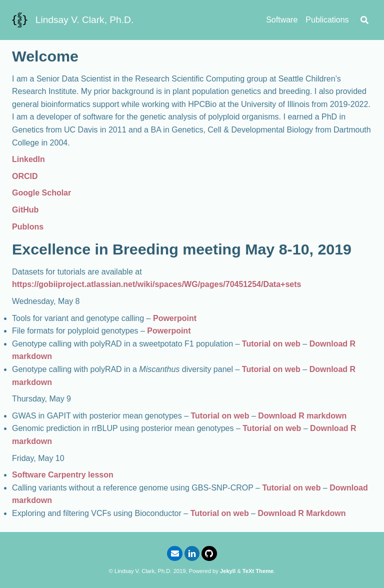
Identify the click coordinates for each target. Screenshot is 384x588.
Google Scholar (41, 193)
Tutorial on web (271, 344)
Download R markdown (302, 416)
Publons (28, 227)
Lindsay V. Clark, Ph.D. (85, 20)
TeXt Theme (258, 571)
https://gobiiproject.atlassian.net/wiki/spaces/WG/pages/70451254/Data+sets (156, 284)
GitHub (25, 210)
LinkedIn (28, 159)
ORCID (25, 176)
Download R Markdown (301, 513)
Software (282, 20)
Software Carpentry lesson (63, 475)
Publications (327, 20)
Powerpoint (175, 318)
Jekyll (228, 571)
